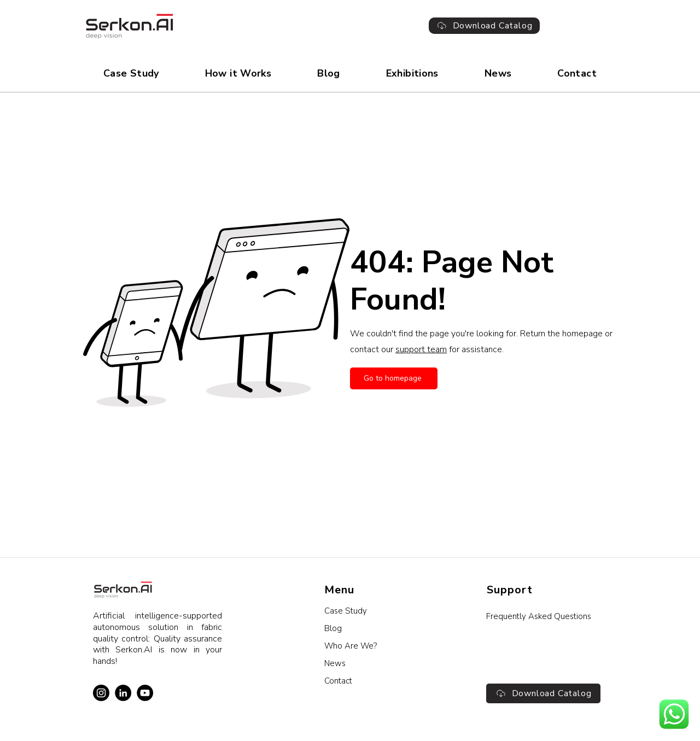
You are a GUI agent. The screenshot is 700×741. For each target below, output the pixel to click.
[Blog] (382, 628)
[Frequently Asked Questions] (543, 616)
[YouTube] (145, 693)
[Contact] (382, 681)
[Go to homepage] (394, 378)
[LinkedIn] (123, 693)
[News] (382, 663)
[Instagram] (101, 693)
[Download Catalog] (484, 26)
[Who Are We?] (382, 646)
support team (421, 349)
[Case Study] (382, 611)
